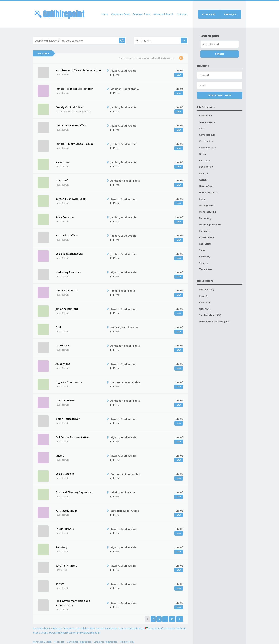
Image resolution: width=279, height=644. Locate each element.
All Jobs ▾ (43, 53)
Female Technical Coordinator (74, 89)
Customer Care (207, 148)
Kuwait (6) (205, 302)
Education (205, 160)
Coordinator (63, 346)
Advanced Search (163, 14)
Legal (202, 199)
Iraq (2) (203, 296)
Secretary (61, 547)
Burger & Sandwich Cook (70, 199)
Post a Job (182, 14)
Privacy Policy (127, 642)
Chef (58, 327)
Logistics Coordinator (69, 382)
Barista (60, 584)
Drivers (60, 456)
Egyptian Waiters (66, 566)
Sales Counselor (65, 401)
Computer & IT (207, 135)
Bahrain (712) (206, 290)
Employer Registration (106, 642)
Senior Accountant (67, 290)
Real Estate (205, 244)
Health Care (206, 186)
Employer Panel (142, 14)
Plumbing (205, 231)
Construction (206, 141)
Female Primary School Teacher (75, 144)
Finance (204, 173)
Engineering (206, 167)
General (204, 180)
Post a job (209, 14)
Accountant (63, 162)
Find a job (230, 14)
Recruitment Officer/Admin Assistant (78, 70)
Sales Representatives (69, 254)
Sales (202, 250)
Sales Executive (65, 217)
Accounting (206, 116)
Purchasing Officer (67, 235)
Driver (203, 154)
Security (204, 263)
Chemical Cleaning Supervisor (74, 492)
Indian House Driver (67, 419)
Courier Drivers (65, 529)
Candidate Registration (79, 642)
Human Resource (209, 192)
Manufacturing (208, 212)
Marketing (205, 218)
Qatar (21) (205, 309)
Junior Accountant (67, 309)
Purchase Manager (67, 511)
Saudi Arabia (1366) (210, 315)
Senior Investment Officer (71, 125)
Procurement (207, 237)
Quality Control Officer (69, 107)
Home (105, 14)
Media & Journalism (210, 225)
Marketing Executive (68, 272)
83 (172, 619)
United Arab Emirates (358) (214, 322)
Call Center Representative (72, 437)
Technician (205, 269)
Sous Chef (62, 180)
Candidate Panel (121, 14)
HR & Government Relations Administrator (73, 603)
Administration (208, 122)
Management (207, 205)
